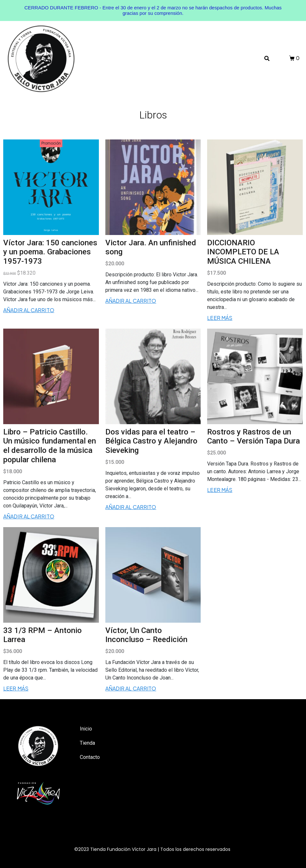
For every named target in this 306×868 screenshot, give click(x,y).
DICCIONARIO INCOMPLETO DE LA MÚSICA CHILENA (243, 252)
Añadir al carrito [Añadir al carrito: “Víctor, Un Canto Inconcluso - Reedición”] (131, 688)
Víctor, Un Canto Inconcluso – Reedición (146, 635)
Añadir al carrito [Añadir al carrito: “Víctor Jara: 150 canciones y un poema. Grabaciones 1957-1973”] (29, 310)
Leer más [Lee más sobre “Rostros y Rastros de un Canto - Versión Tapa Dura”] (220, 490)
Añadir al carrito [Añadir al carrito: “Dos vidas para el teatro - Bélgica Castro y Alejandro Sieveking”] (131, 507)
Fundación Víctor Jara (132, 849)
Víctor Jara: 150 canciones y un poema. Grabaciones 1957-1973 (50, 252)
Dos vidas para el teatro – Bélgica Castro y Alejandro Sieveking (151, 441)
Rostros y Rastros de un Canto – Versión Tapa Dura (253, 437)
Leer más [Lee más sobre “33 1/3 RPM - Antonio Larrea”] (16, 688)
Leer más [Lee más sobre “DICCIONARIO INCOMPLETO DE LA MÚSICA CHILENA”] (220, 318)
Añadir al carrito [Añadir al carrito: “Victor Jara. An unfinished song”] (131, 301)
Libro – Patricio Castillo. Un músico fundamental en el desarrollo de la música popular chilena (50, 446)
